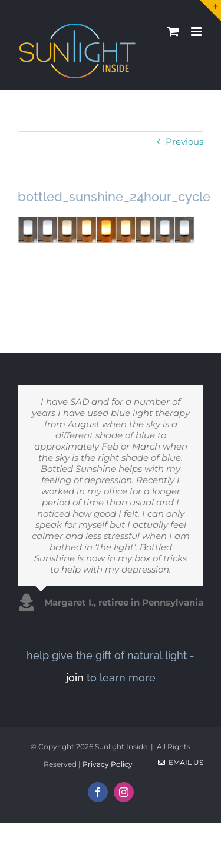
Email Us (181, 762)
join (75, 678)
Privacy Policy (108, 764)
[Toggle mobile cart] (173, 31)
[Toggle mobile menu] (197, 31)
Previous (184, 142)
